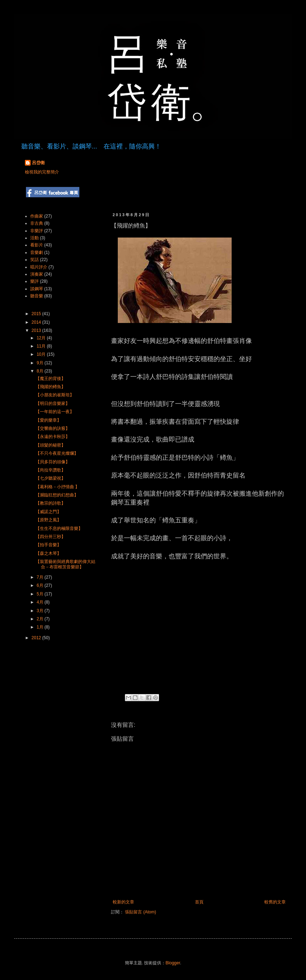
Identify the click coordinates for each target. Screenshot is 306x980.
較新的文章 (123, 902)
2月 (41, 619)
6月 (41, 585)
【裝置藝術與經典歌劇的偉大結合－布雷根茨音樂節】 (65, 564)
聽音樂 (37, 296)
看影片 (37, 245)
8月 (41, 371)
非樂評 (37, 231)
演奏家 (37, 274)
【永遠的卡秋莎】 (53, 437)
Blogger (173, 963)
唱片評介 (39, 267)
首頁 (199, 902)
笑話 (35, 260)
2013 (37, 330)
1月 (41, 627)
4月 (41, 602)
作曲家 (37, 216)
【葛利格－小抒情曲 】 (57, 487)
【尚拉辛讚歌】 (51, 470)
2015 (37, 314)
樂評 (35, 281)
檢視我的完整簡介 (42, 172)
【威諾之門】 (48, 512)
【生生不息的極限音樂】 (59, 528)
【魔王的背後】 (51, 379)
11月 (42, 346)
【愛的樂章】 (48, 420)
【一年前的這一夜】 (55, 412)
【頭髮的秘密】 (51, 445)
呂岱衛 (38, 163)
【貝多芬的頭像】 (53, 462)
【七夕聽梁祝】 (51, 478)
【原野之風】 (48, 520)
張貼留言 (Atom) (140, 912)
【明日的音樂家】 (53, 403)
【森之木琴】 (48, 553)
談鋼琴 (37, 289)
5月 (41, 594)
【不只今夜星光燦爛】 (57, 453)
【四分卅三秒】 (51, 537)
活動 (35, 238)
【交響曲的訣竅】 (53, 428)
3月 (41, 611)
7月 (41, 577)
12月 (42, 338)
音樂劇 (37, 252)
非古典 (37, 223)
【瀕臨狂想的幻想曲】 (57, 495)
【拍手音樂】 (48, 545)
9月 (41, 363)
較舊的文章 (275, 902)
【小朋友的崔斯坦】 (55, 395)
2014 (37, 322)
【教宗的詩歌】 (51, 503)
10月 (42, 354)
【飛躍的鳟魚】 (51, 387)
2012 (37, 638)
